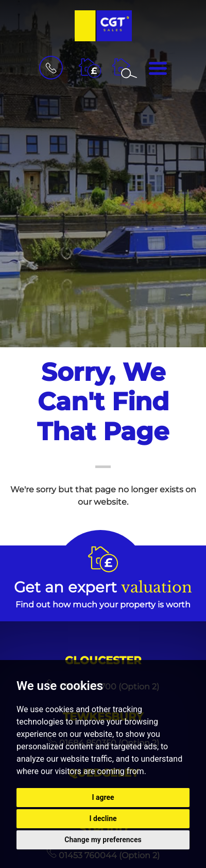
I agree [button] (103, 797)
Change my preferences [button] (103, 840)
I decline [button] (103, 818)
